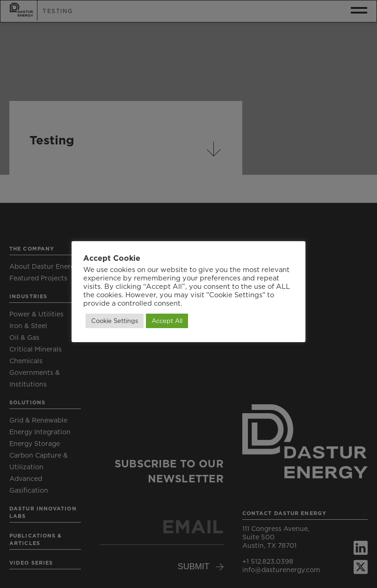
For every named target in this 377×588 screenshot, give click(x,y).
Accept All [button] (167, 321)
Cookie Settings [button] (115, 321)
